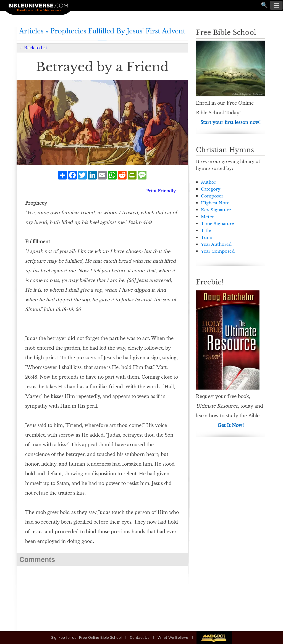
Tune (206, 237)
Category (211, 189)
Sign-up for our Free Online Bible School (86, 637)
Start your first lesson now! (230, 122)
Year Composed (218, 251)
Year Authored (216, 244)
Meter (207, 217)
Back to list (36, 48)
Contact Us (140, 637)
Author (209, 182)
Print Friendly (161, 191)
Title (206, 230)
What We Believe (173, 637)
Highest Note (215, 203)
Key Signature (216, 210)
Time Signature (218, 224)
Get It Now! (231, 425)
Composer (212, 196)
